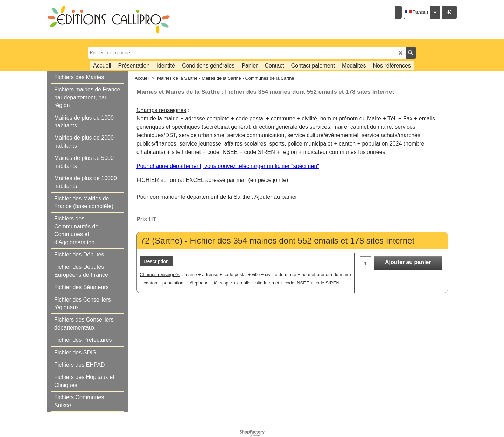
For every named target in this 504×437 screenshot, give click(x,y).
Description (156, 261)
